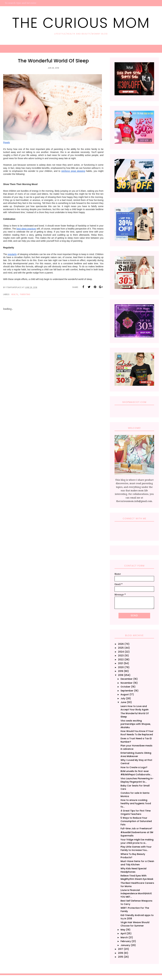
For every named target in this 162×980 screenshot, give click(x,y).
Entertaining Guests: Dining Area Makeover (136, 755)
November (127, 683)
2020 (121, 667)
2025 (121, 648)
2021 (121, 663)
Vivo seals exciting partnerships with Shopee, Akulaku (136, 724)
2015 (121, 957)
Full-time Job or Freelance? (136, 828)
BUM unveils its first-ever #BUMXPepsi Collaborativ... (136, 773)
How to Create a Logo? (134, 767)
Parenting (25, 294)
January (125, 945)
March (124, 937)
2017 (121, 949)
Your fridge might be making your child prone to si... (137, 841)
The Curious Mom (81, 23)
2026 (121, 644)
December (127, 679)
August (125, 694)
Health (15, 294)
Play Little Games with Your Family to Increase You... (136, 848)
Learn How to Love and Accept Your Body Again (135, 708)
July (123, 698)
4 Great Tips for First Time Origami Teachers (136, 812)
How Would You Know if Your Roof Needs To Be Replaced (137, 733)
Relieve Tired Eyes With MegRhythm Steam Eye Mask (137, 877)
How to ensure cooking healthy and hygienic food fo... (136, 803)
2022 (121, 660)
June (123, 702)
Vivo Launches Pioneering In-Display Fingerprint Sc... (137, 780)
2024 (121, 652)
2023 (121, 656)
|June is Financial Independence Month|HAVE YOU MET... (136, 893)
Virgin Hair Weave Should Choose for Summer (135, 924)
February (126, 941)
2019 (121, 671)
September (127, 691)
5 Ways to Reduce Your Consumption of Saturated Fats (136, 821)
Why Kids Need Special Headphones (134, 870)
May (123, 930)
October (125, 687)
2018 (121, 675)
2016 (121, 953)
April (123, 933)
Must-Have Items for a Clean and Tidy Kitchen (137, 863)
